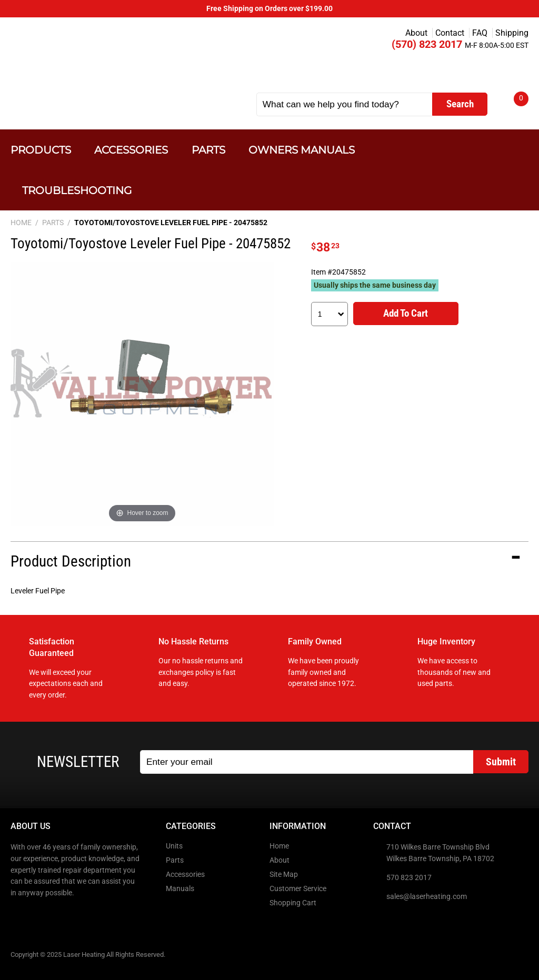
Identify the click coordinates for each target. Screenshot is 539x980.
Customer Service (298, 889)
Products (41, 150)
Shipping (512, 33)
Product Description (71, 561)
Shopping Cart (293, 903)
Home (279, 846)
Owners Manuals (302, 150)
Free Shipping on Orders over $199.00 (269, 9)
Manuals (180, 889)
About (416, 33)
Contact (450, 33)
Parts (208, 150)
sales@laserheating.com (427, 897)
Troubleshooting (77, 190)
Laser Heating (117, 59)
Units (174, 846)
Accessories (131, 150)
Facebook (19, 915)
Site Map (284, 875)
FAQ (480, 33)
